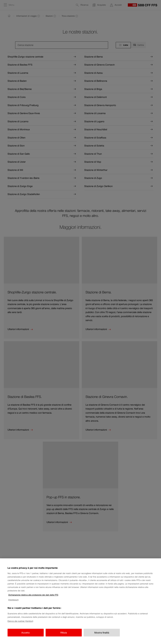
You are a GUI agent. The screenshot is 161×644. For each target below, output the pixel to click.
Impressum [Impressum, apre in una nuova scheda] (13, 601)
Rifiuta (64, 634)
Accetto (26, 634)
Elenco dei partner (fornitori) (20, 623)
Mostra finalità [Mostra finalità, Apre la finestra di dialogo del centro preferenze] (102, 634)
